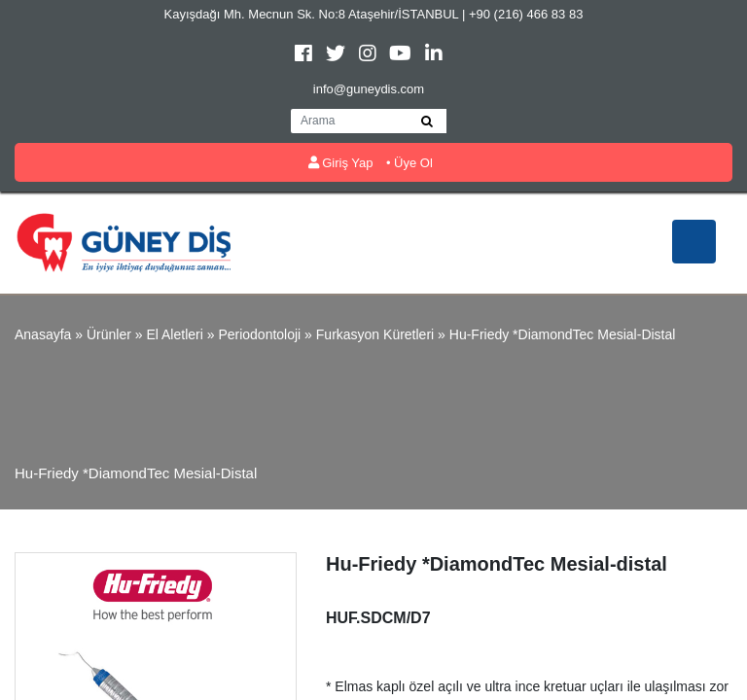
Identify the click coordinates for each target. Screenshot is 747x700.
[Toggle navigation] (694, 242)
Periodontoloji (259, 334)
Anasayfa (43, 334)
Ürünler (109, 334)
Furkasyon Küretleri (375, 334)
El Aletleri (174, 334)
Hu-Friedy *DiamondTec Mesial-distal (563, 334)
